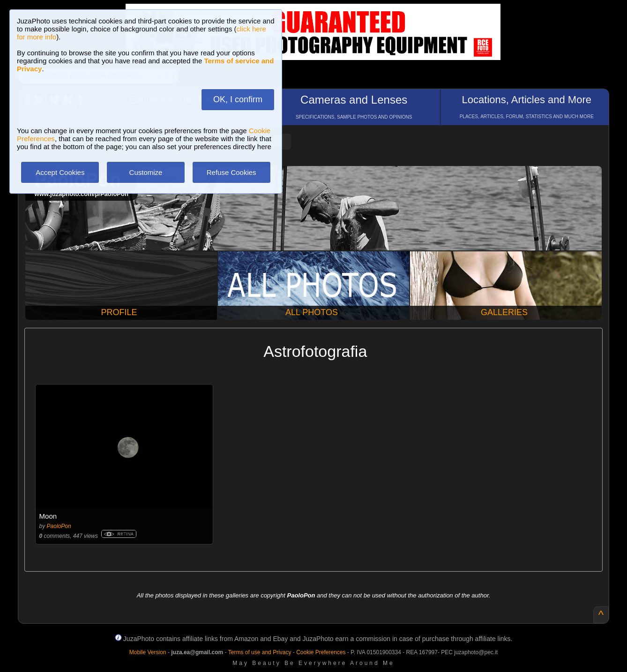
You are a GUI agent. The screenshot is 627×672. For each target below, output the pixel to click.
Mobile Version (148, 652)
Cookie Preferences (321, 652)
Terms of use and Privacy (260, 652)
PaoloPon (59, 526)
